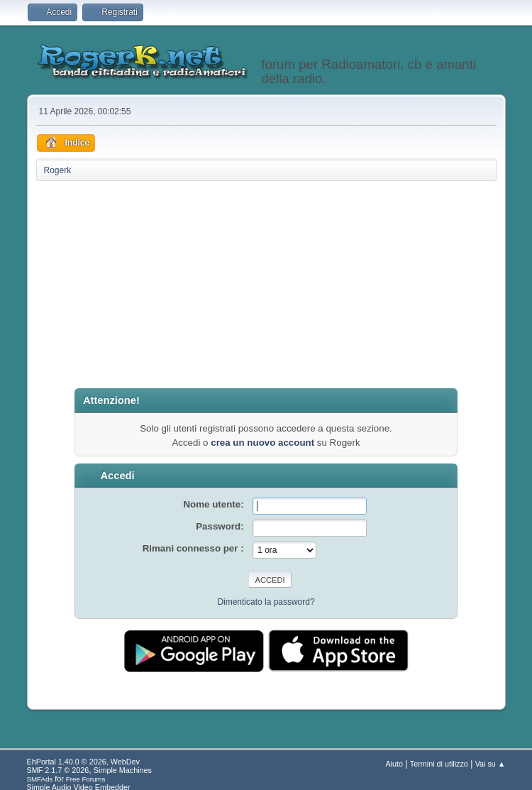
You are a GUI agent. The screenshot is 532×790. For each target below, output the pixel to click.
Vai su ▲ (491, 764)
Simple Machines (123, 770)
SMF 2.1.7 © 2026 (58, 770)
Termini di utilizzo (439, 764)
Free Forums (86, 779)
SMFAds (40, 779)
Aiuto (394, 764)
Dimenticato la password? (266, 602)
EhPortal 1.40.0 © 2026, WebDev (83, 762)
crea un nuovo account (262, 443)
